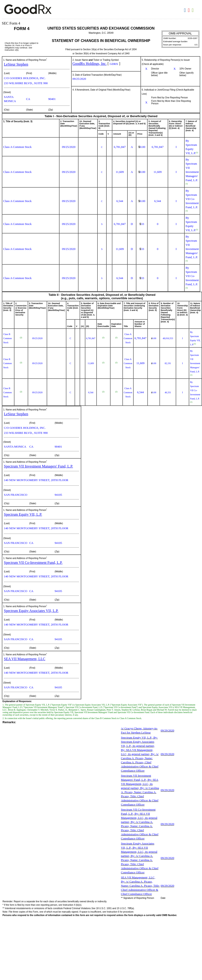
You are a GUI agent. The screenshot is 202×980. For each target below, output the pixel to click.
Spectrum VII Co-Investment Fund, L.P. (33, 563)
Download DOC (185, 10)
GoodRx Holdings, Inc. (90, 64)
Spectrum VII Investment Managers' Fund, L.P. (38, 466)
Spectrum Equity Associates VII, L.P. (31, 611)
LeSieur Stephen (16, 64)
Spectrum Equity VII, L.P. (23, 514)
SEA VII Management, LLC (25, 659)
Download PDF (189, 10)
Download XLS (193, 10)
